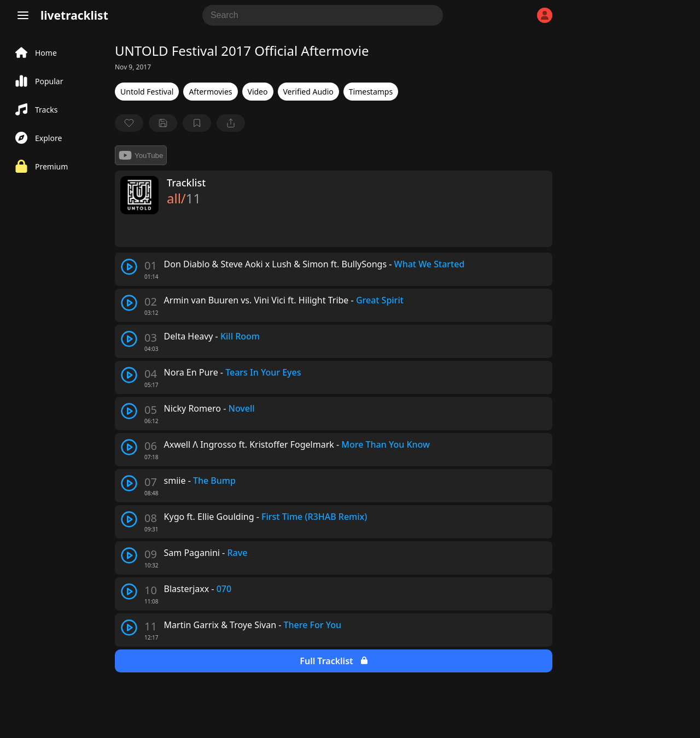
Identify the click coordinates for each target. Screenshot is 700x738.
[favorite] (129, 123)
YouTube (141, 155)
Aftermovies (210, 92)
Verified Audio (308, 92)
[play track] (129, 267)
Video (258, 92)
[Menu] (23, 15)
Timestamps (371, 92)
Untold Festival (147, 92)
